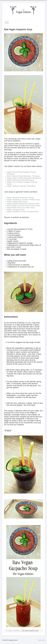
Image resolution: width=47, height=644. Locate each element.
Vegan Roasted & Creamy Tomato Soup (23, 200)
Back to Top (42, 640)
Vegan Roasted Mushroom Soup (20, 198)
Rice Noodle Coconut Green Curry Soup (23, 206)
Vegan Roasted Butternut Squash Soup (23, 204)
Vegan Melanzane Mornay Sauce (20, 180)
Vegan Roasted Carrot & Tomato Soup (22, 212)
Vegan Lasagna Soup (15, 210)
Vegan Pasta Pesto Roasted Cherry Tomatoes (21, 173)
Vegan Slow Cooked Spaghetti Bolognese (24, 178)
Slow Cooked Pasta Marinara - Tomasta (23, 176)
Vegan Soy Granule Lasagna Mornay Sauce (22, 183)
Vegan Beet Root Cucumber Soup (21, 208)
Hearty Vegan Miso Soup (17, 202)
